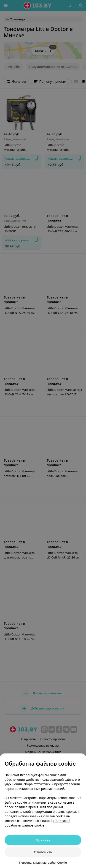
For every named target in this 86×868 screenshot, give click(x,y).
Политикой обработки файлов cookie (38, 823)
